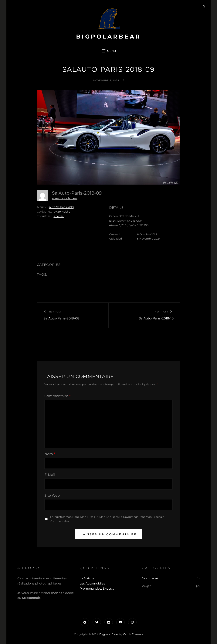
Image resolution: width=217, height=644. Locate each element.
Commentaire (57, 396)
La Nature (87, 578)
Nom (50, 454)
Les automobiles (92, 583)
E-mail (51, 475)
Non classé (150, 578)
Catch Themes (133, 634)
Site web (52, 496)
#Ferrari (59, 216)
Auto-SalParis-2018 (61, 207)
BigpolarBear (109, 37)
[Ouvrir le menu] (109, 51)
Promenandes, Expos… (97, 589)
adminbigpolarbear (65, 198)
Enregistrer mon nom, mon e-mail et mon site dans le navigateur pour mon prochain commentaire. (107, 519)
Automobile (62, 212)
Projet (146, 586)
